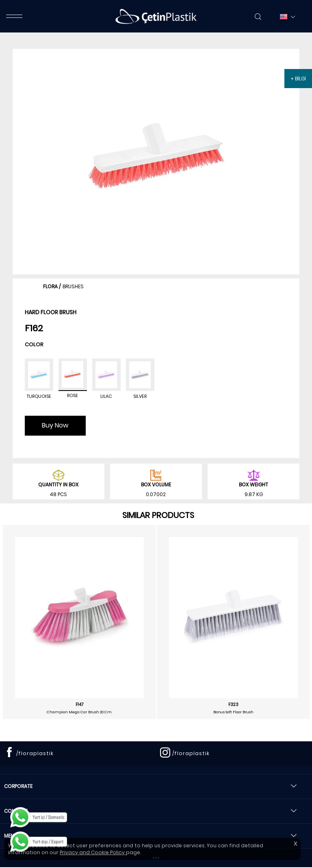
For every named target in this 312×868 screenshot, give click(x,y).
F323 (233, 705)
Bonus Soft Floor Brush (233, 712)
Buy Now (55, 425)
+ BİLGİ (298, 79)
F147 (79, 705)
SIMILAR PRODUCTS (158, 515)
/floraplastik (35, 753)
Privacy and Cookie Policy (93, 852)
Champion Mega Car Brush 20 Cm (79, 712)
